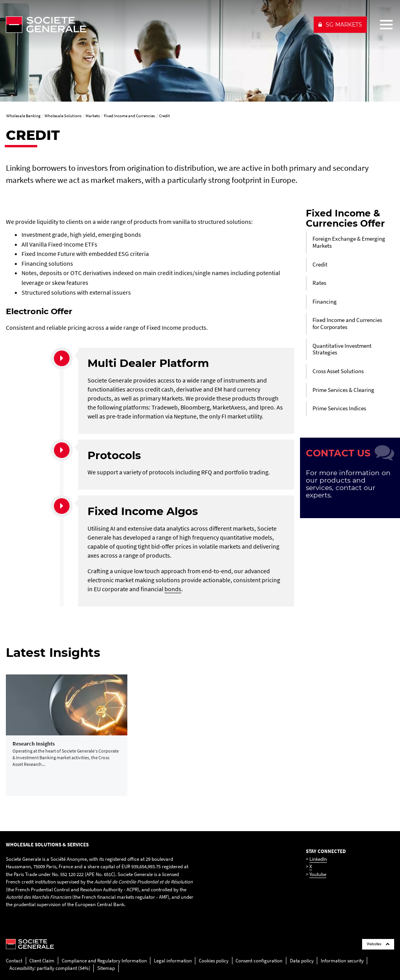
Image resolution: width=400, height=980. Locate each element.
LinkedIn (318, 859)
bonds (173, 589)
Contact (14, 961)
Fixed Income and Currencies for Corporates (347, 324)
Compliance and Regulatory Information (104, 961)
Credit (320, 265)
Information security (342, 961)
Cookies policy (214, 961)
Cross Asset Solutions (338, 371)
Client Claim (42, 961)
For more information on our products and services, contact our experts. (348, 484)
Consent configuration (259, 961)
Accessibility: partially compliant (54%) (50, 968)
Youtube (318, 874)
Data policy (302, 961)
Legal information (173, 961)
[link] (67, 735)
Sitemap (106, 968)
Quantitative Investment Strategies (342, 349)
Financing (325, 302)
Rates (319, 283)
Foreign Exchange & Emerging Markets (349, 242)
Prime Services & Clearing (343, 390)
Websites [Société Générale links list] (378, 944)
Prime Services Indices (339, 408)
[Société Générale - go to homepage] (156, 25)
